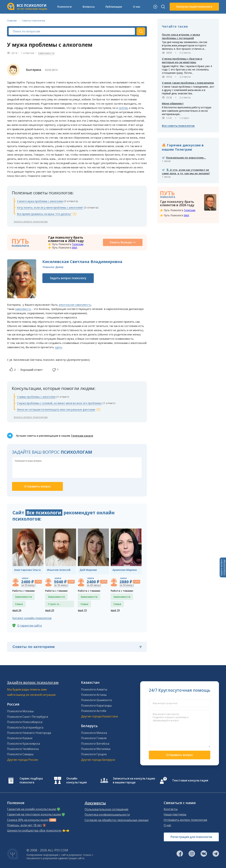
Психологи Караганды (96, 706)
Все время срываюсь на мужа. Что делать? (44, 214)
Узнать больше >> (123, 242)
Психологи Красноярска (23, 744)
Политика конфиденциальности (107, 815)
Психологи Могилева (96, 749)
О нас (137, 7)
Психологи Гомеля (94, 738)
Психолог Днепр (53, 267)
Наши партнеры (175, 814)
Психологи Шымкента (96, 700)
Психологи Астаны (94, 695)
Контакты (171, 809)
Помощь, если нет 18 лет (24, 825)
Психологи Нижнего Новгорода (29, 733)
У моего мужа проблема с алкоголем (40, 201)
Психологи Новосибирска (25, 722)
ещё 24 (17, 610)
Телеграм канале (82, 436)
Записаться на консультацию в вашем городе (134, 780)
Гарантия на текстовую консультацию (34, 814)
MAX (75, 248)
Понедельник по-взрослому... (186, 158)
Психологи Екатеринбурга (25, 727)
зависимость (23, 309)
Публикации (114, 7)
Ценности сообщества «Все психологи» (34, 830)
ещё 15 (82, 610)
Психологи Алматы (94, 689)
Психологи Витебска (95, 744)
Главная (12, 21)
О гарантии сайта (29, 626)
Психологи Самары (20, 754)
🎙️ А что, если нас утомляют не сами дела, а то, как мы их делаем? (186, 172)
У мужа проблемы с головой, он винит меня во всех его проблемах (59, 403)
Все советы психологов (178, 126)
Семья (19, 604)
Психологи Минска (94, 733)
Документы (95, 803)
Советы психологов (33, 21)
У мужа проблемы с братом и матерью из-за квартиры (182, 60)
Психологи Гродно (94, 754)
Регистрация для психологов (191, 837)
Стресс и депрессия (54, 605)
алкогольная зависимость (75, 305)
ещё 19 (115, 610)
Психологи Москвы (20, 711)
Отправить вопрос (180, 755)
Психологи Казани (20, 738)
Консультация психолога (194, 7)
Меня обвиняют (173, 103)
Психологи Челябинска (23, 749)
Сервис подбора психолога (31, 780)
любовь (124, 108)
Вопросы (89, 7)
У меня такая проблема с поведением (188, 83)
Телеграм (78, 244)
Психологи (64, 7)
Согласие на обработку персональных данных (117, 820)
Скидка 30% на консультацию (28, 820)
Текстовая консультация (190, 780)
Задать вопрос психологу (68, 278)
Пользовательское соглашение (106, 809)
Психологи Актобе (94, 711)
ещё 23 (50, 610)
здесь (59, 347)
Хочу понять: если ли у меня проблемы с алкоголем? (50, 207)
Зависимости (46, 53)
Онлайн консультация (77, 780)
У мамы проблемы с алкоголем (36, 397)
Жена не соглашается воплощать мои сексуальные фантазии (56, 409)
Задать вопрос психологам (31, 221)
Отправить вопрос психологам (185, 820)
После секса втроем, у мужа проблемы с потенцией (181, 36)
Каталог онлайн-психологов (32, 618)
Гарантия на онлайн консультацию (32, 809)
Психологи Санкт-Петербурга (28, 717)
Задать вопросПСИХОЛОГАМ (223, 567)
